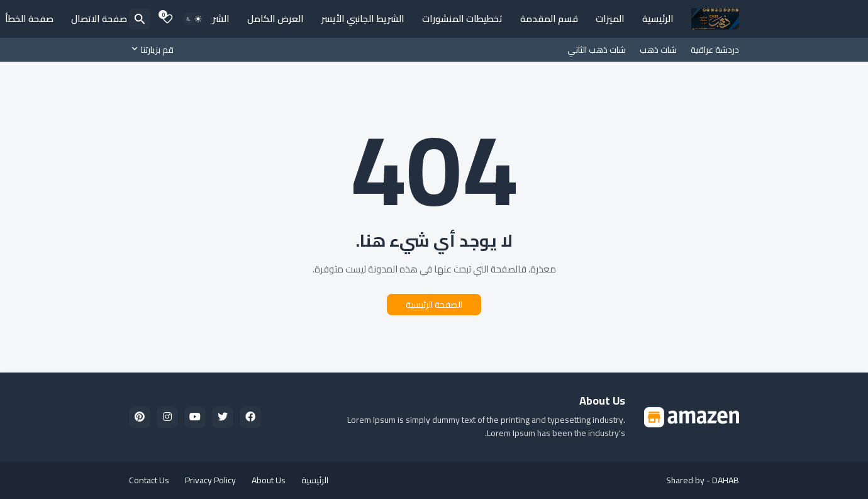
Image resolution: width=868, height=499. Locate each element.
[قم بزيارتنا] (154, 50)
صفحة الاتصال (99, 19)
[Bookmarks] (167, 19)
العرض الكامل (275, 19)
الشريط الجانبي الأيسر (363, 19)
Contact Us (149, 480)
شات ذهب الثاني (597, 50)
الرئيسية (658, 19)
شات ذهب (658, 50)
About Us (269, 480)
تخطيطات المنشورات (462, 19)
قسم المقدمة (549, 19)
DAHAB (726, 480)
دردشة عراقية (715, 50)
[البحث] (140, 19)
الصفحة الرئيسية (434, 305)
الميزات (610, 19)
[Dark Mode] (194, 19)
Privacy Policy (210, 480)
